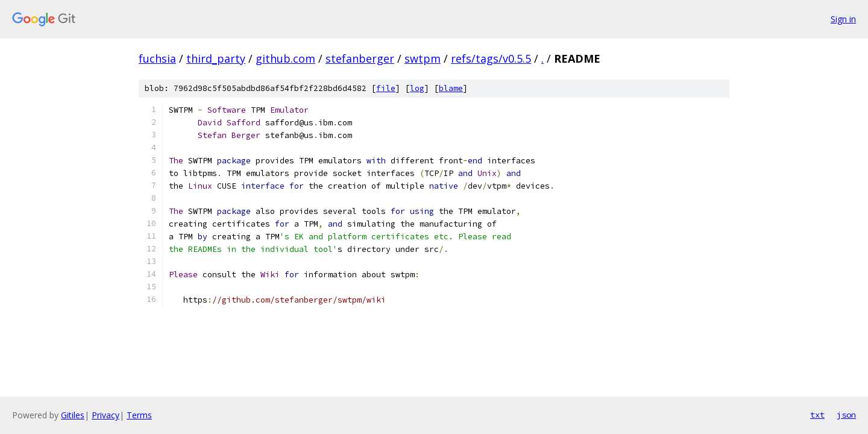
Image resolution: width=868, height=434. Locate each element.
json (846, 415)
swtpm (423, 58)
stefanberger (360, 58)
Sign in (843, 19)
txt (817, 415)
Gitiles (73, 415)
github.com (285, 58)
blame (451, 88)
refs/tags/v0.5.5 (491, 58)
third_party (216, 58)
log (417, 88)
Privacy (105, 415)
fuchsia (157, 58)
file (386, 88)
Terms (139, 415)
